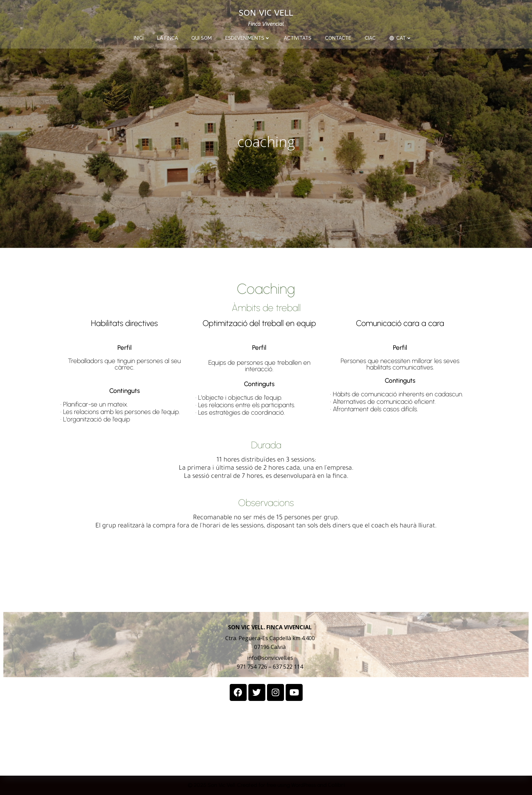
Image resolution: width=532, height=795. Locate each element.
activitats (298, 38)
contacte (338, 38)
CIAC (370, 38)
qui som (202, 38)
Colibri (336, 785)
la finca (167, 38)
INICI (139, 38)
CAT (401, 38)
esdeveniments (248, 38)
